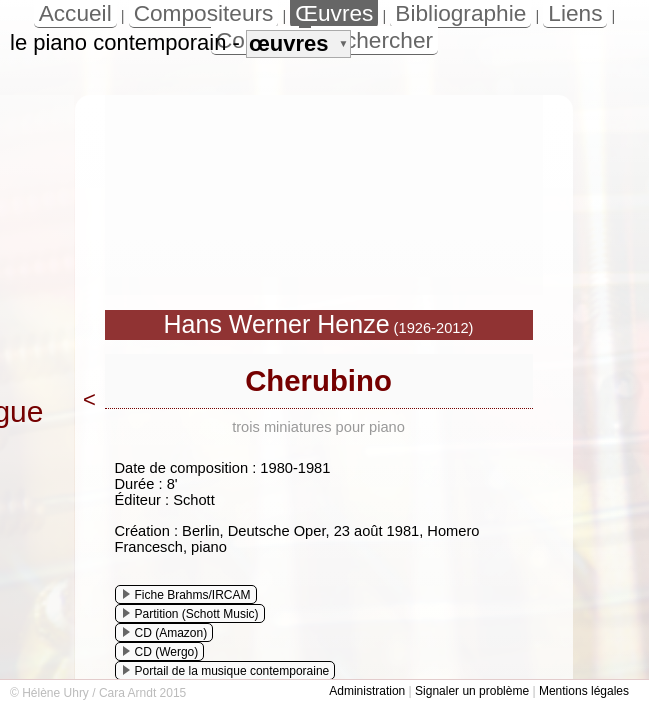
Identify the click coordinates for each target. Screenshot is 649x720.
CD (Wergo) (161, 652)
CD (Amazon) (165, 633)
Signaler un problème (472, 691)
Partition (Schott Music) (191, 614)
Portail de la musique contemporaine (226, 671)
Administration (367, 691)
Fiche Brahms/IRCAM (187, 595)
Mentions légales (584, 691)
